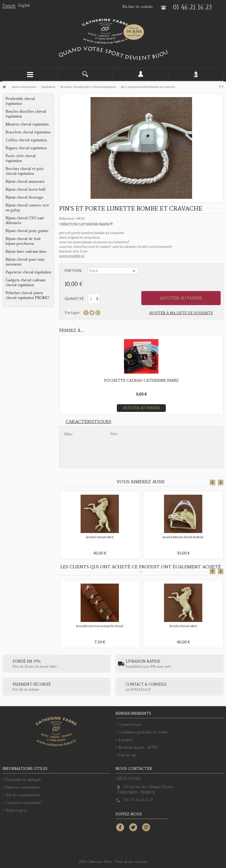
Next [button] (221, 482)
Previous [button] (212, 482)
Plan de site (127, 755)
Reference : (67, 218)
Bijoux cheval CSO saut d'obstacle (25, 220)
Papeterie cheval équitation (28, 272)
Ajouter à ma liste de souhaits (181, 313)
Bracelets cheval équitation (28, 132)
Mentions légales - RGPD (138, 748)
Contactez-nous (130, 725)
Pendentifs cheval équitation (20, 101)
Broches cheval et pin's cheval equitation (25, 171)
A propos (126, 740)
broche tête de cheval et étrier (183, 537)
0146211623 (140, 689)
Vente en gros (16, 810)
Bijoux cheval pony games (27, 231)
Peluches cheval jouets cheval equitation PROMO (27, 295)
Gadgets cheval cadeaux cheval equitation (26, 282)
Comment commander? (24, 803)
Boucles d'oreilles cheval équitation (26, 114)
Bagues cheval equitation (26, 148)
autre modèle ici (72, 256)
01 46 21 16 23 (192, 7)
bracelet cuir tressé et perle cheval (100, 626)
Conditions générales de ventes (143, 732)
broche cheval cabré (100, 537)
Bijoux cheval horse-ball (26, 189)
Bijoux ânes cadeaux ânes (26, 251)
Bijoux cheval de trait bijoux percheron (23, 241)
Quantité (74, 299)
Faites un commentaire (23, 787)
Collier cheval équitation (26, 140)
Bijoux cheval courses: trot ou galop (27, 208)
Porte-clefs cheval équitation (21, 158)
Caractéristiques (88, 422)
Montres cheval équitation (27, 124)
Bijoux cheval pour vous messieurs (25, 262)
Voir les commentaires (23, 795)
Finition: (73, 270)
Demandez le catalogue (23, 780)
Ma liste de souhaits (138, 7)
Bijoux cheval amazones (25, 181)
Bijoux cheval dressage (24, 197)
